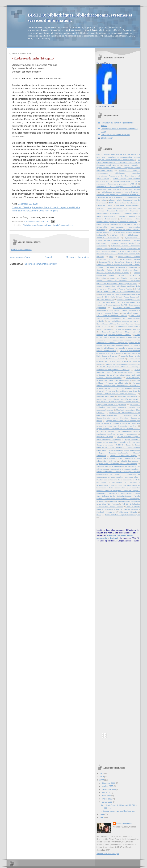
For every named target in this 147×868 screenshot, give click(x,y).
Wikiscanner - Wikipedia (128, 512)
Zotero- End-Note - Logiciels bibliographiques (122, 515)
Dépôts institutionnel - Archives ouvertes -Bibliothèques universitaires (118, 243)
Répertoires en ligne (105, 437)
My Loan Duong (103, 63)
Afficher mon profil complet (108, 854)
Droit (111, 257)
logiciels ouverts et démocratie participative (123, 364)
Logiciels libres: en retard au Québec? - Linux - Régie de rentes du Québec (118, 361)
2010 (102, 777)
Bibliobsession (107, 138)
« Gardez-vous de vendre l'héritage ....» (118, 811)
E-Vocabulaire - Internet (131, 259)
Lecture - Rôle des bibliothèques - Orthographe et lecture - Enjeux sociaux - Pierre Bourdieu (118, 348)
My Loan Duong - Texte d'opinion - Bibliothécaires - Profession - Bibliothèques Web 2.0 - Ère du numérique (118, 386)
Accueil (48, 257)
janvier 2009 (107, 802)
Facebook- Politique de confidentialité (122, 267)
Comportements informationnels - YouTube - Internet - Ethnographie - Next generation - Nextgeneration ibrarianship (118, 227)
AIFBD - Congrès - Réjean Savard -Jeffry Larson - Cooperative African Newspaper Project (118, 168)
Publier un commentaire (21, 250)
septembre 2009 (109, 789)
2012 (102, 773)
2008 (102, 814)
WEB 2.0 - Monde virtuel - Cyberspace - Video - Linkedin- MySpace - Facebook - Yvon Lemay (118, 509)
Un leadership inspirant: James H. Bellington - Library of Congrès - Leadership (118, 491)
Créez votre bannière (105, 106)
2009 (102, 780)
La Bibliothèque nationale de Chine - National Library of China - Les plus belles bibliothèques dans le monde (118, 324)
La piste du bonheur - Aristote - (127, 329)
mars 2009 (106, 796)
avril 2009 (106, 793)
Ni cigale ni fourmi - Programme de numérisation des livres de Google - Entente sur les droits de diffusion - (118, 391)
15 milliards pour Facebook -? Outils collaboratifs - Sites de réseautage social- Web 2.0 (118, 162)
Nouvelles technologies (106, 396)
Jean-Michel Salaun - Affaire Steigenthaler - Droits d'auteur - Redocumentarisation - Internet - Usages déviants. (118, 310)
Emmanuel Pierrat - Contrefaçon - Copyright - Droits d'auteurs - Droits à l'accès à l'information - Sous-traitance (118, 265)
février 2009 (107, 799)
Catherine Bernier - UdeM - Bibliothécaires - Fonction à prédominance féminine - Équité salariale (118, 216)
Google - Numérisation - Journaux (123, 278)
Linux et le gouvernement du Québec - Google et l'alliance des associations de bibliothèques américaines (118, 353)
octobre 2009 (108, 786)
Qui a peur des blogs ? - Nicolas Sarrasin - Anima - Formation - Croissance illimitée (118, 418)
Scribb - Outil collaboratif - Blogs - (123, 456)
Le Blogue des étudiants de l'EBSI (115, 135)
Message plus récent (20, 257)
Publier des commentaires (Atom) (40, 264)
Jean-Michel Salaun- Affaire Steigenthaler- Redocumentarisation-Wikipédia (118, 318)
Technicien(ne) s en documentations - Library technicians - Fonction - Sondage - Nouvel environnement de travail (118, 472)
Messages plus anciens (78, 257)
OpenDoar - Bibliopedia (127, 396)
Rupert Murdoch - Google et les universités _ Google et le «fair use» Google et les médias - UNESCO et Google (118, 442)
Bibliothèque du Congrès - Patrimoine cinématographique (48, 225)
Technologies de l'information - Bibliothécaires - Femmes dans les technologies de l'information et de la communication (118, 485)
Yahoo (99, 515)
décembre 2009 (109, 783)
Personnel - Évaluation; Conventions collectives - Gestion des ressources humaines (118, 407)
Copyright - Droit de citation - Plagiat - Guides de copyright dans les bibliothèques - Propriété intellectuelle (118, 232)
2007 (102, 817)
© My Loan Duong (124, 823)
